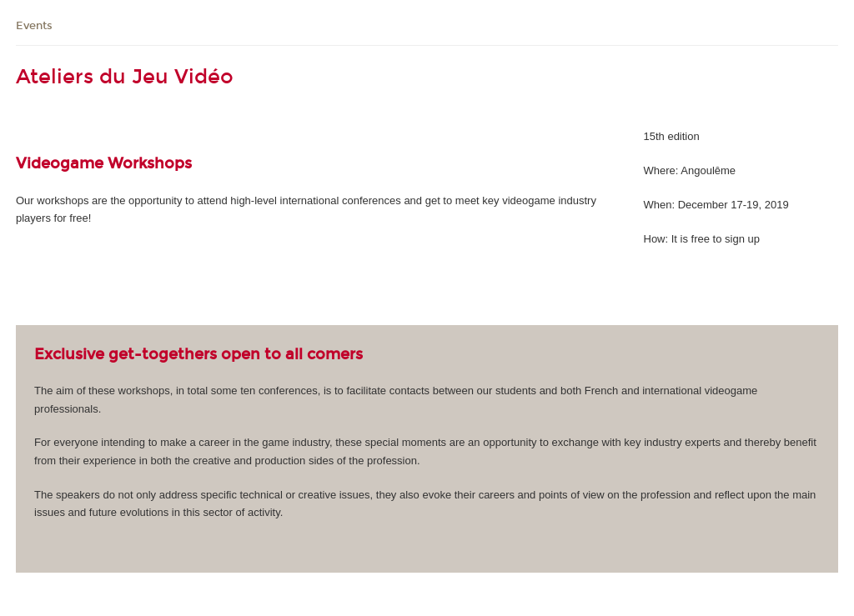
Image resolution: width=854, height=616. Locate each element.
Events (34, 26)
